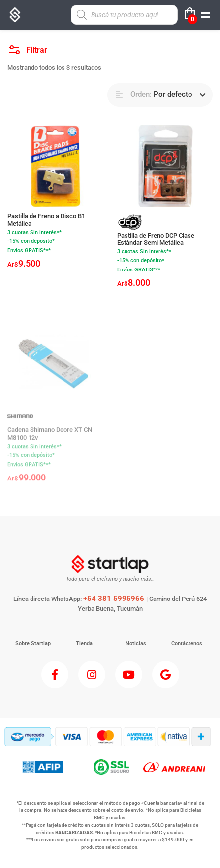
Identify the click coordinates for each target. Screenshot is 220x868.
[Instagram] (92, 674)
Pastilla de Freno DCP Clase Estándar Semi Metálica (156, 239)
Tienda (84, 644)
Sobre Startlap (33, 644)
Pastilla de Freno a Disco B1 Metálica (46, 220)
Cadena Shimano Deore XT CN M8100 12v (50, 439)
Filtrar (28, 47)
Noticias (136, 644)
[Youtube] (129, 674)
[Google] (166, 674)
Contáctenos (187, 644)
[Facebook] (55, 674)
